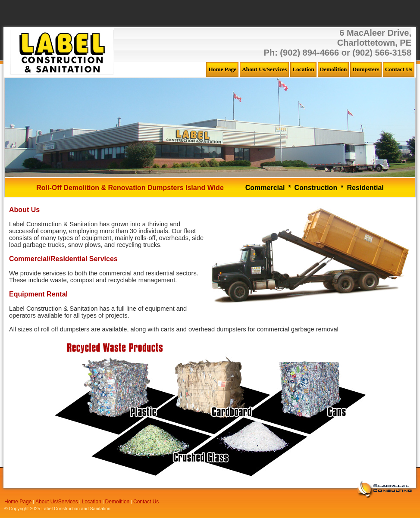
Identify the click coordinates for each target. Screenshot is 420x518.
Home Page (18, 502)
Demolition (118, 502)
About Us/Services (57, 502)
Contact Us (146, 502)
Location (92, 502)
